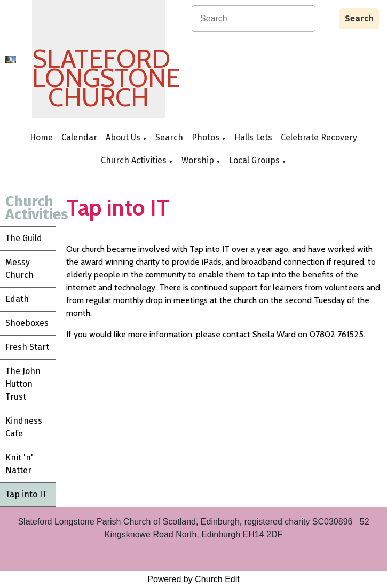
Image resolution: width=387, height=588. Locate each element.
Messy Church (19, 269)
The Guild (24, 238)
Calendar (79, 137)
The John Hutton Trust (23, 384)
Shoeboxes (27, 323)
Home (41, 137)
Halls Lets (253, 137)
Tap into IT (26, 494)
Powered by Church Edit (194, 579)
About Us (123, 137)
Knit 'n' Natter (19, 464)
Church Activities (134, 160)
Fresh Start (27, 347)
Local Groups (254, 160)
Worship (198, 160)
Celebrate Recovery (319, 137)
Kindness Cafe (24, 427)
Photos (206, 137)
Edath (17, 299)
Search (359, 18)
